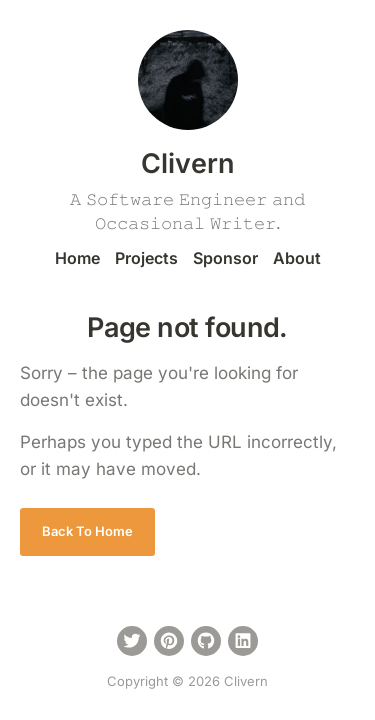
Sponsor (225, 258)
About (297, 258)
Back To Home (87, 531)
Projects (146, 258)
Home (77, 258)
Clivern (188, 163)
